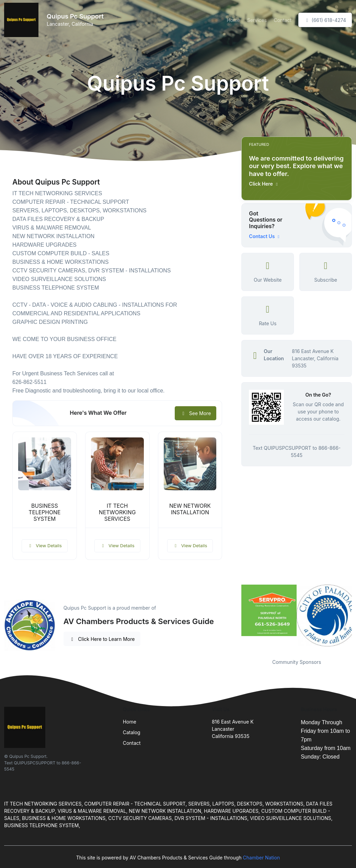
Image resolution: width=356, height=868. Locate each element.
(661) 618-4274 (325, 20)
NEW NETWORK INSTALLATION (190, 509)
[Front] (23, 20)
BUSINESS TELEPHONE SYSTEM (44, 512)
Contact (283, 20)
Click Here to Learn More (102, 639)
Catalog (132, 732)
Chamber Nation (262, 858)
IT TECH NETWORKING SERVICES (117, 512)
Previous (236, 618)
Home (233, 20)
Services (257, 20)
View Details (45, 546)
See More (196, 413)
